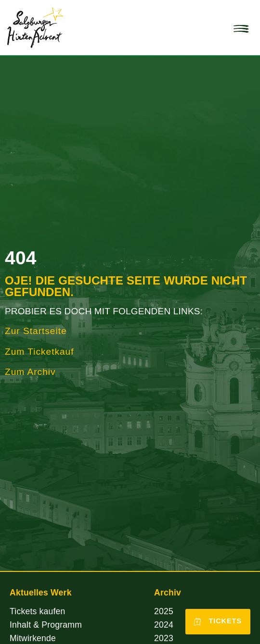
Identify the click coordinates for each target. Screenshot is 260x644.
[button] (241, 28)
